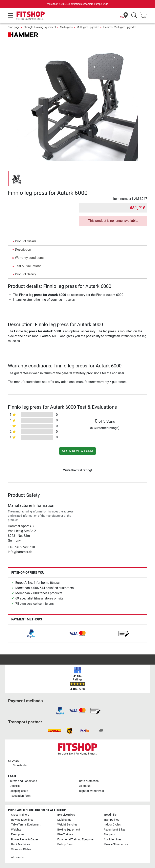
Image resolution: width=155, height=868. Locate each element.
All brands (17, 857)
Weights (16, 830)
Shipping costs (19, 791)
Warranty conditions (29, 258)
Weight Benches (67, 825)
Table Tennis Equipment (26, 825)
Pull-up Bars (65, 844)
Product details (26, 241)
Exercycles (18, 834)
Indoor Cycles (112, 825)
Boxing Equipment (69, 830)
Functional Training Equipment (76, 839)
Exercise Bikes (66, 815)
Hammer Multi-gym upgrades (120, 27)
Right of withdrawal (91, 791)
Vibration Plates (21, 849)
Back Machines (21, 844)
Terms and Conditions (23, 781)
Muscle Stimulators (116, 844)
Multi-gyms (66, 27)
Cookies (15, 786)
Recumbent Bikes (115, 830)
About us (85, 786)
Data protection (89, 781)
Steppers (109, 834)
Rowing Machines (22, 820)
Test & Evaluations (28, 266)
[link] (31, 634)
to (19, 765)
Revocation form (20, 796)
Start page (14, 27)
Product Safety (26, 274)
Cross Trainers (20, 815)
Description (23, 249)
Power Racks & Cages (25, 839)
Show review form (77, 451)
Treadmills (110, 815)
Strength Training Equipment (40, 27)
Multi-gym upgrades (88, 27)
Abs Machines (113, 839)
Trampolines (111, 820)
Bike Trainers (65, 834)
